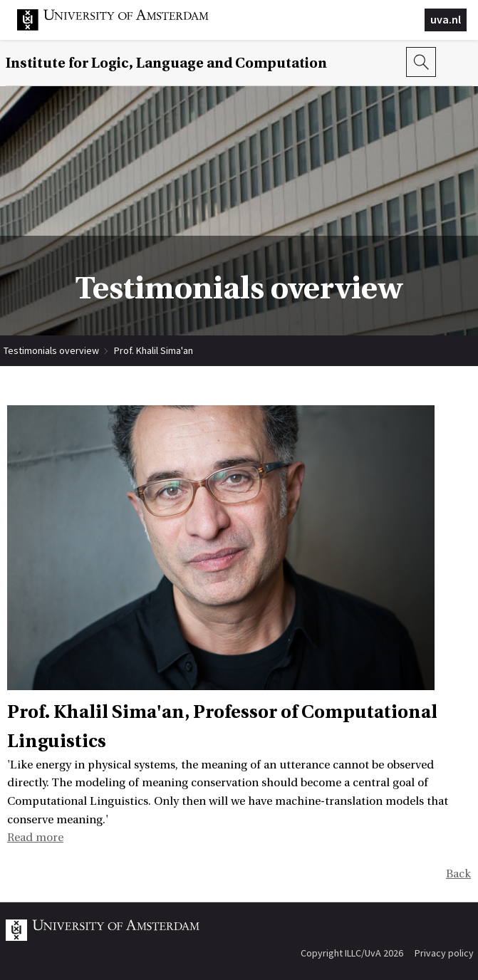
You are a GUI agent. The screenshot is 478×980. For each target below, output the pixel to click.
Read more (35, 838)
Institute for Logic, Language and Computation (166, 63)
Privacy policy (444, 953)
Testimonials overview (51, 350)
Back (458, 874)
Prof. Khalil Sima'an (154, 350)
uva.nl (446, 19)
